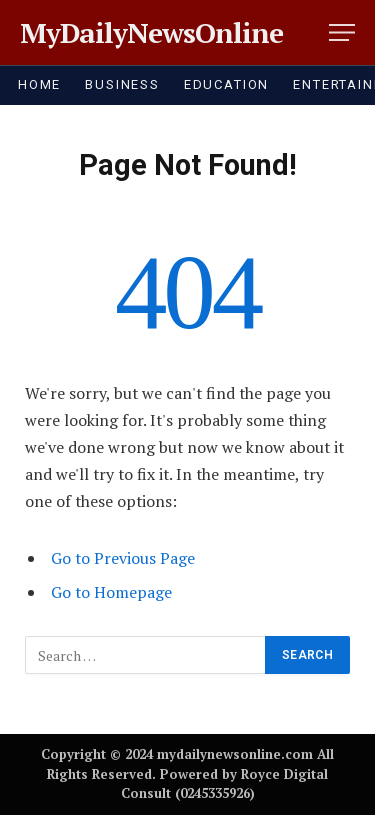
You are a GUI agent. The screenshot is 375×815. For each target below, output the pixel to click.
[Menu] (342, 32)
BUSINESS (122, 84)
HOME (39, 84)
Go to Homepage (111, 592)
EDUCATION (226, 84)
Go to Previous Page (123, 558)
